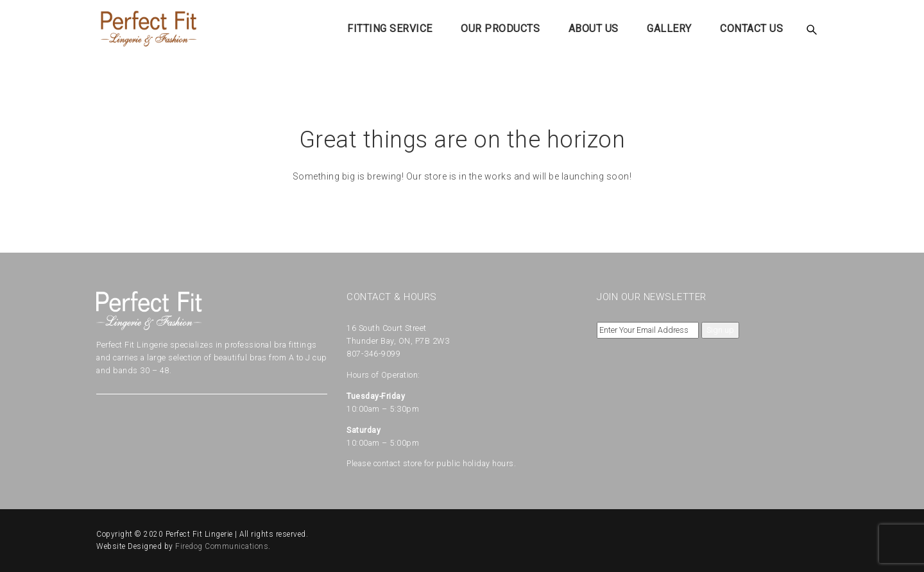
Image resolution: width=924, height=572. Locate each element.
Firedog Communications (222, 546)
